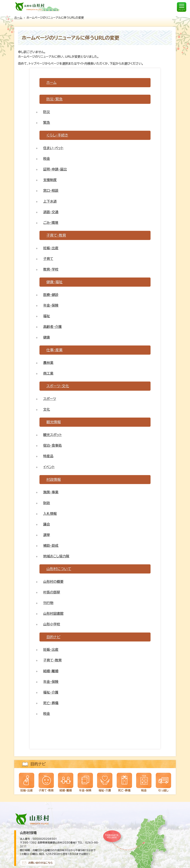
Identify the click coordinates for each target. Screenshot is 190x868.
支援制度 (50, 180)
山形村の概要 (53, 582)
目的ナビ (53, 637)
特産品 (48, 456)
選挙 (47, 535)
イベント (49, 467)
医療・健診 (51, 295)
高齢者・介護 (52, 327)
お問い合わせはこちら (40, 863)
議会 (47, 524)
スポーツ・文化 (58, 386)
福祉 (47, 316)
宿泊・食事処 (52, 445)
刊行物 (48, 603)
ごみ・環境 (51, 223)
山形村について (59, 569)
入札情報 (50, 514)
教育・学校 (51, 269)
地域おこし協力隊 (56, 556)
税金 (47, 159)
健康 (47, 337)
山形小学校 (52, 624)
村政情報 (54, 479)
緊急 (47, 123)
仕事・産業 (54, 350)
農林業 (48, 363)
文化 (47, 409)
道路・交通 (51, 212)
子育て (48, 259)
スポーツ (50, 399)
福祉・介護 (51, 692)
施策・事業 (51, 492)
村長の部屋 (52, 592)
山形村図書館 (53, 613)
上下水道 (50, 201)
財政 (47, 503)
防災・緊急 (54, 99)
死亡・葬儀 (51, 703)
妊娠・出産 (51, 248)
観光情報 (54, 422)
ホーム (18, 18)
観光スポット (53, 435)
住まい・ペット (53, 148)
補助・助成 (51, 545)
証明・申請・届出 (55, 169)
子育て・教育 (56, 235)
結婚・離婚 (51, 671)
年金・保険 (51, 305)
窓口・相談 (51, 190)
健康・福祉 (54, 282)
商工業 (48, 373)
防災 (47, 112)
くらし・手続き (57, 135)
